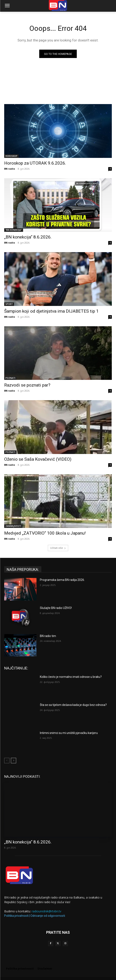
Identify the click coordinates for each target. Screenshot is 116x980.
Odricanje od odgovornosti (48, 916)
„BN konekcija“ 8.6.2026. (28, 237)
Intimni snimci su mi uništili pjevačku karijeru (69, 733)
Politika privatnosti (16, 916)
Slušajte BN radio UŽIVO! (56, 608)
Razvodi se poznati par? (27, 385)
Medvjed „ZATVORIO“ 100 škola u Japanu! (45, 533)
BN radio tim (48, 636)
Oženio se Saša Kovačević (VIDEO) (38, 459)
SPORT (9, 304)
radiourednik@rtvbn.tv (46, 911)
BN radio (10, 169)
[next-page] (14, 761)
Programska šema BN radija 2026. (62, 580)
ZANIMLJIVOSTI (13, 526)
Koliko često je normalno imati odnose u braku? (71, 677)
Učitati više (58, 548)
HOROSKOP (11, 156)
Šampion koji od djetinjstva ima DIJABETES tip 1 (51, 311)
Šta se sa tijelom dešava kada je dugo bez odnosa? (73, 705)
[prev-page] (7, 761)
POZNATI (10, 378)
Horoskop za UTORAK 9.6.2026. (35, 163)
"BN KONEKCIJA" (14, 230)
